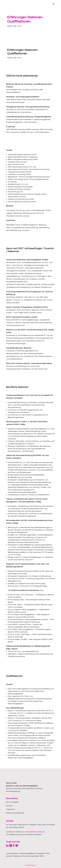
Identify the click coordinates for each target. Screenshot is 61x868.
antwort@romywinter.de (34, 832)
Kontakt (9, 806)
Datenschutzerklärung (15, 813)
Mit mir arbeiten (13, 802)
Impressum (11, 809)
